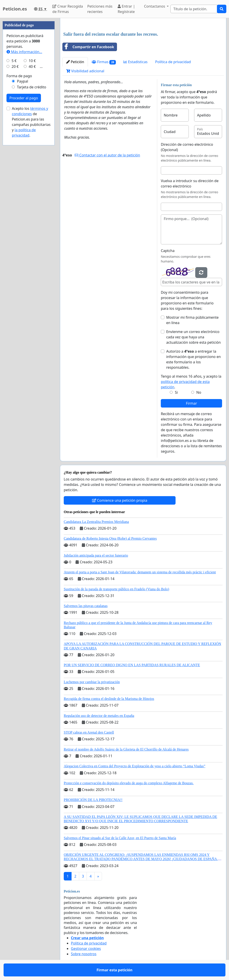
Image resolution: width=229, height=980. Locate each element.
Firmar (191, 403)
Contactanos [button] (155, 6)
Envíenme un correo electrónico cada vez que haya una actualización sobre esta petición (193, 337)
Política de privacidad (173, 62)
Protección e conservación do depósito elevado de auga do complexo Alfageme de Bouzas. (129, 783)
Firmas (104, 62)
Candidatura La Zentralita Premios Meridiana (96, 522)
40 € (32, 67)
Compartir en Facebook (88, 47)
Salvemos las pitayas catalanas (86, 606)
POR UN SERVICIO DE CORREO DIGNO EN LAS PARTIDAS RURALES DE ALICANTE (132, 665)
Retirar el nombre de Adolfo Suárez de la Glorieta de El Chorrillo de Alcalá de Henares (126, 749)
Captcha (168, 251)
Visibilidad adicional (85, 71)
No (199, 392)
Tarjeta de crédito (32, 87)
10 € (32, 61)
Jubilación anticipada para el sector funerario (96, 555)
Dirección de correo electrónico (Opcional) (187, 147)
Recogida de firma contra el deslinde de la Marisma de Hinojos (109, 699)
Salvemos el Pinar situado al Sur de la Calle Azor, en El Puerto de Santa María (120, 838)
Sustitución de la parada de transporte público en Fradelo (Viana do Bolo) (116, 589)
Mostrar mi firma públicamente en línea (192, 320)
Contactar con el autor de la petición (107, 155)
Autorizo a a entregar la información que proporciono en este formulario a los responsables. (193, 359)
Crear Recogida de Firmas (68, 9)
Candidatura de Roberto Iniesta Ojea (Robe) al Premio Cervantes (110, 538)
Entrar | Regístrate (126, 9)
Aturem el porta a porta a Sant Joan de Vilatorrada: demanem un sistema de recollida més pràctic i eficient (140, 572)
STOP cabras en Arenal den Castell (89, 732)
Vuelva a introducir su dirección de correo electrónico (190, 183)
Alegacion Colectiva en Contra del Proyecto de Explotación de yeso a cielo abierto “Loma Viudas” (135, 766)
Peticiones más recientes (100, 9)
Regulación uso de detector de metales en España (99, 716)
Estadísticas (135, 62)
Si (176, 392)
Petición (75, 62)
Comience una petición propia (120, 500)
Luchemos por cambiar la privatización (92, 682)
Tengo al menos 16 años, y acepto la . (191, 382)
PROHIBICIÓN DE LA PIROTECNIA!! (93, 800)
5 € (14, 61)
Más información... (24, 52)
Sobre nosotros (84, 954)
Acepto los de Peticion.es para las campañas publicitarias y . (31, 122)
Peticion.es (15, 9)
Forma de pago (19, 76)
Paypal (23, 81)
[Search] (194, 9)
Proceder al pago (24, 98)
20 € (15, 67)
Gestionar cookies (86, 949)
